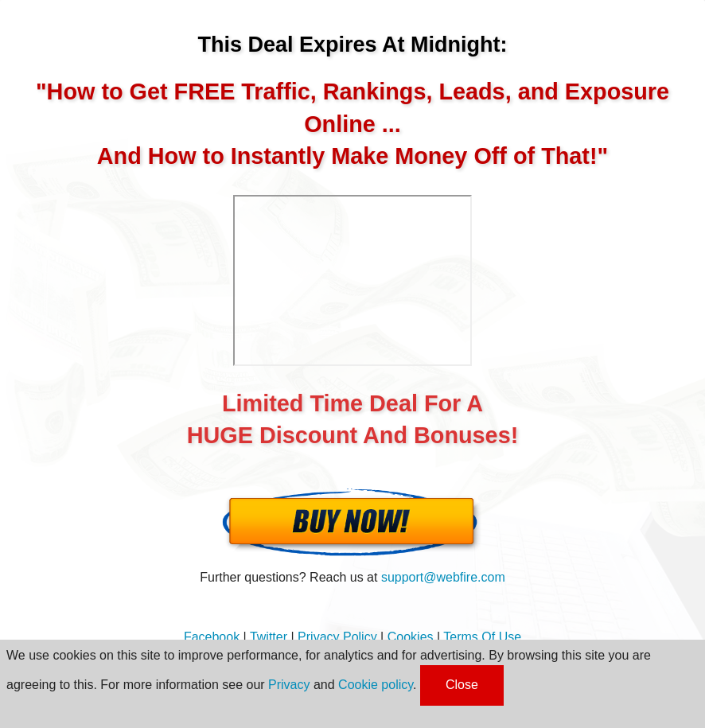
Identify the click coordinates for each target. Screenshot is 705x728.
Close (462, 685)
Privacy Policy (337, 637)
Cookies (411, 637)
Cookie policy (376, 685)
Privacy (289, 685)
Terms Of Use (482, 637)
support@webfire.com (443, 577)
